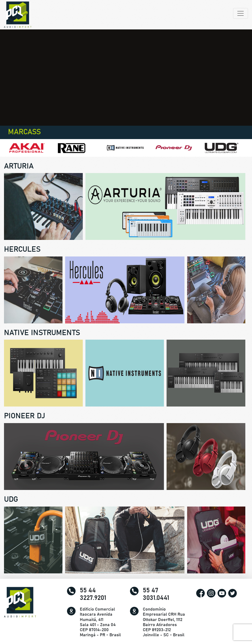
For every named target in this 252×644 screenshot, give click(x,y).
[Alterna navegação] (241, 13)
